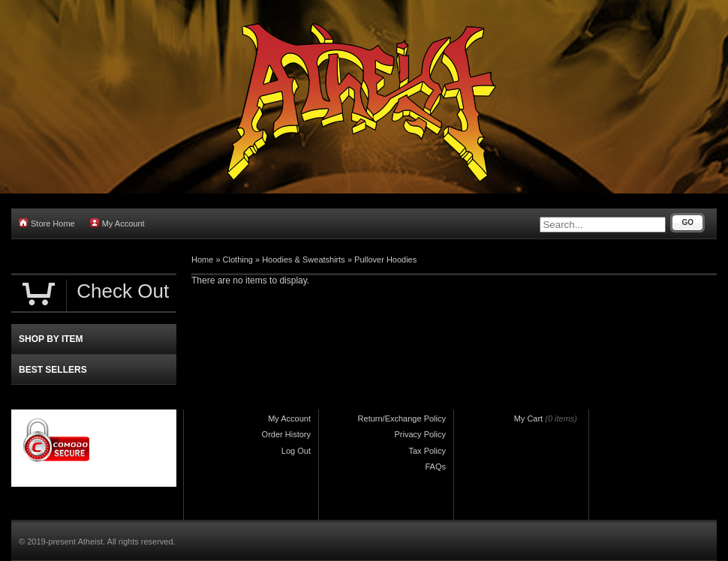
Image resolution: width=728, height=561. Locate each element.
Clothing (238, 259)
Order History (286, 434)
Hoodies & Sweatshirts (304, 259)
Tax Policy (427, 451)
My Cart (529, 418)
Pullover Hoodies (385, 259)
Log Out (296, 451)
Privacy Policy (420, 434)
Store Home (47, 223)
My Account (117, 223)
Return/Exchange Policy (402, 418)
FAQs (435, 466)
